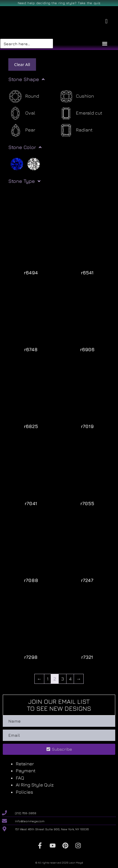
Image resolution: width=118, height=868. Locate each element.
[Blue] (17, 164)
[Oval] (22, 113)
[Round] (24, 96)
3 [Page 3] (63, 679)
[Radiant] (76, 130)
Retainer (25, 764)
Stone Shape (26, 79)
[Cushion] (76, 96)
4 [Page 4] (70, 679)
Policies (25, 792)
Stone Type (24, 181)
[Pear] (22, 130)
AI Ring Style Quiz (35, 785)
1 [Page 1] (48, 679)
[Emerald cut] (81, 113)
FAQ (20, 778)
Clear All (22, 64)
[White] (34, 164)
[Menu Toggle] (105, 44)
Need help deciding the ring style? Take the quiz (59, 3)
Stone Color (25, 147)
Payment (26, 771)
